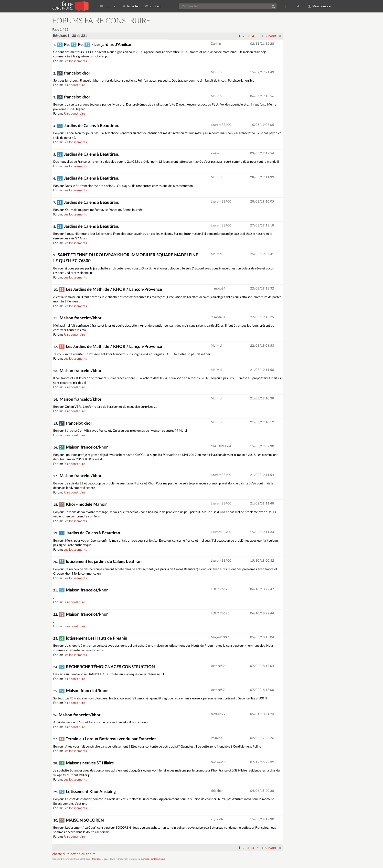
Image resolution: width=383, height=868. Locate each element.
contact (153, 6)
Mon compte (319, 6)
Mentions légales (100, 859)
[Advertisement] (310, 90)
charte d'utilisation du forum (74, 854)
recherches (144, 859)
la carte (130, 6)
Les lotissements (75, 61)
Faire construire (74, 85)
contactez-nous (158, 859)
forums (107, 6)
